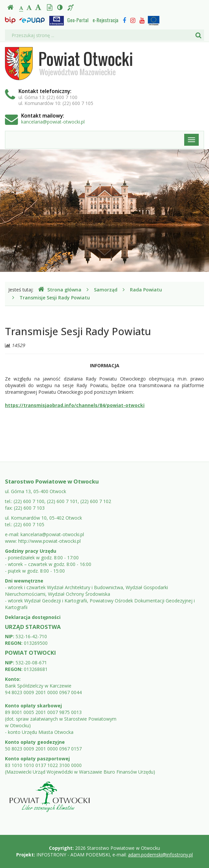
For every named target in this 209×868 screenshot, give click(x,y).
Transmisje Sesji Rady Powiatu (55, 298)
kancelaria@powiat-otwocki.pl (53, 122)
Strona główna (60, 290)
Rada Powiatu (146, 290)
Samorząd (106, 290)
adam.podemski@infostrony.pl (160, 855)
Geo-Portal (78, 20)
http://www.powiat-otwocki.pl (49, 541)
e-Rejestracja (105, 20)
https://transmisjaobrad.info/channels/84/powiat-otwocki (75, 405)
